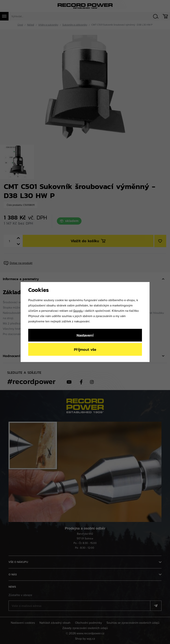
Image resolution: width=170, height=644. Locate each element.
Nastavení (85, 335)
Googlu (78, 311)
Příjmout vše (85, 349)
